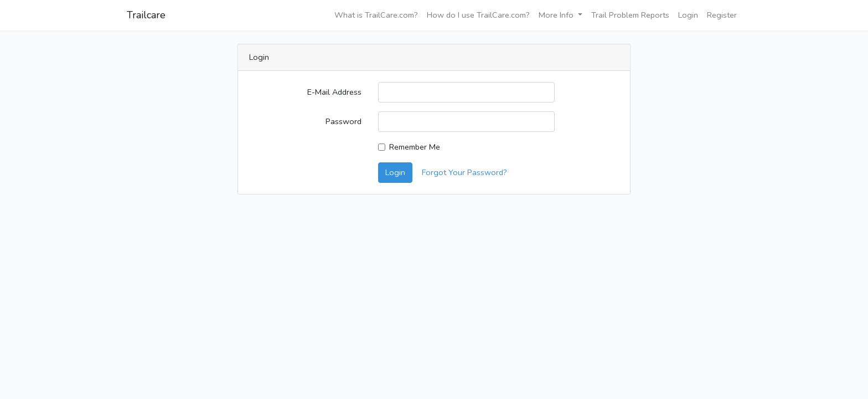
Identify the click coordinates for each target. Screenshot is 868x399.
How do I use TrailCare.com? (478, 15)
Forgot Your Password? (464, 172)
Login (688, 15)
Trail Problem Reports (630, 15)
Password (343, 121)
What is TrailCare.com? (376, 15)
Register (722, 15)
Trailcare (146, 15)
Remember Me (415, 147)
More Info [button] (557, 15)
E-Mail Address (334, 92)
